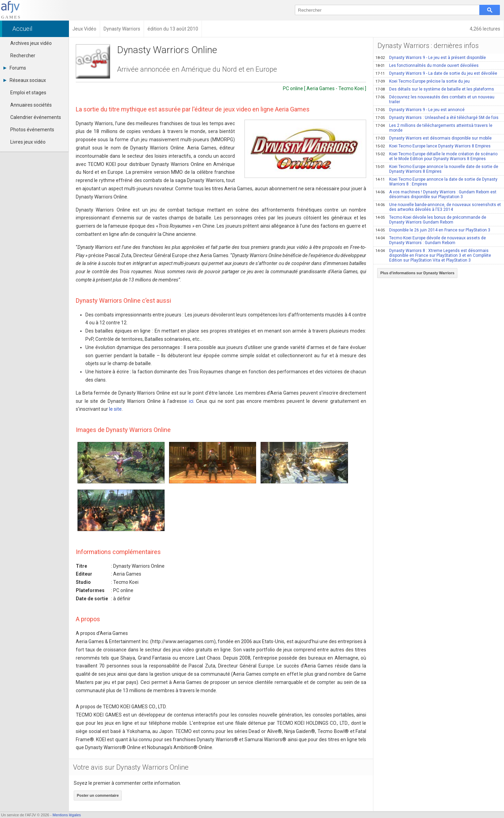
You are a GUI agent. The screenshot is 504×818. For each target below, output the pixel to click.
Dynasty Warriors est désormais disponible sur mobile (434, 138)
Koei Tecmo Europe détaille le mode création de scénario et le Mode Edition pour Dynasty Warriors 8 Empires (436, 156)
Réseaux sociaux (25, 80)
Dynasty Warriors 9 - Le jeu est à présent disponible (431, 58)
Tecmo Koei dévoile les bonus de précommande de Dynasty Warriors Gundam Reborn (431, 220)
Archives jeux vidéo (31, 43)
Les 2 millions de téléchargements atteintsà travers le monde (434, 128)
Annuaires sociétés (31, 105)
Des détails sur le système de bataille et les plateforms (435, 89)
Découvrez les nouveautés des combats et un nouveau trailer (435, 99)
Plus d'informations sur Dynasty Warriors (417, 273)
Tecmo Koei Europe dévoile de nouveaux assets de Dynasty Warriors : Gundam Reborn (431, 240)
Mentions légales (67, 815)
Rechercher (23, 56)
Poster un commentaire (98, 795)
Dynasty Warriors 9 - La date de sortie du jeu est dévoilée (436, 73)
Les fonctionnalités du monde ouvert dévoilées (427, 65)
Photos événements (32, 130)
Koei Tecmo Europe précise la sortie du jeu (423, 81)
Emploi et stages (28, 93)
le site (115, 409)
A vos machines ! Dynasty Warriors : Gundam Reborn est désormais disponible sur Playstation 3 (436, 194)
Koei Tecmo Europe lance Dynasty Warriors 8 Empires (433, 146)
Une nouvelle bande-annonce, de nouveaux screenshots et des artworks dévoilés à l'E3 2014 (438, 207)
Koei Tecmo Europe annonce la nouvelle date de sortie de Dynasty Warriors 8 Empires (437, 169)
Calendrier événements (36, 117)
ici (191, 401)
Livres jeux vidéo (28, 142)
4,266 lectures (485, 29)
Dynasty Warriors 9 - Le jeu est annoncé (420, 110)
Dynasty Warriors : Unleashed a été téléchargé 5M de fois (437, 118)
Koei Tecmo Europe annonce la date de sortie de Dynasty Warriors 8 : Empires (436, 182)
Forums (15, 68)
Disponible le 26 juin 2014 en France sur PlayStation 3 (433, 230)
